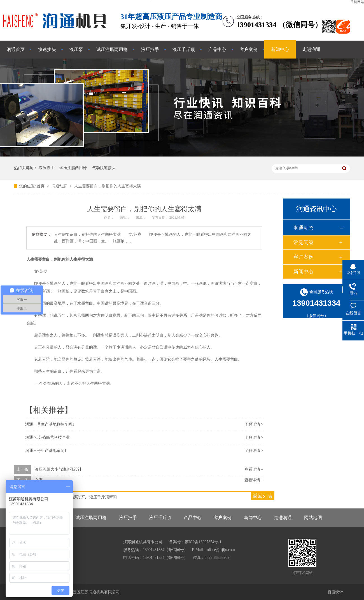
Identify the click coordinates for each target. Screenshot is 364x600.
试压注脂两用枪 (112, 49)
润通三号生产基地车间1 (46, 451)
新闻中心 (280, 49)
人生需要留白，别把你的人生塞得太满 (108, 186)
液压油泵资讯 (74, 497)
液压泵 (76, 49)
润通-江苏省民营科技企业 (47, 437)
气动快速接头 (104, 168)
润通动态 (60, 186)
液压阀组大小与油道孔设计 (58, 469)
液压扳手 (150, 49)
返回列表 (263, 496)
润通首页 (16, 49)
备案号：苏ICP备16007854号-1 (195, 542)
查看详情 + (254, 469)
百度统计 (335, 592)
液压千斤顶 (184, 49)
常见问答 (304, 242)
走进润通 (311, 49)
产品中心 (217, 49)
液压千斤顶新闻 (103, 497)
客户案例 (249, 49)
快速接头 (47, 49)
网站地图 (313, 518)
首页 (41, 186)
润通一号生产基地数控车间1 (50, 424)
